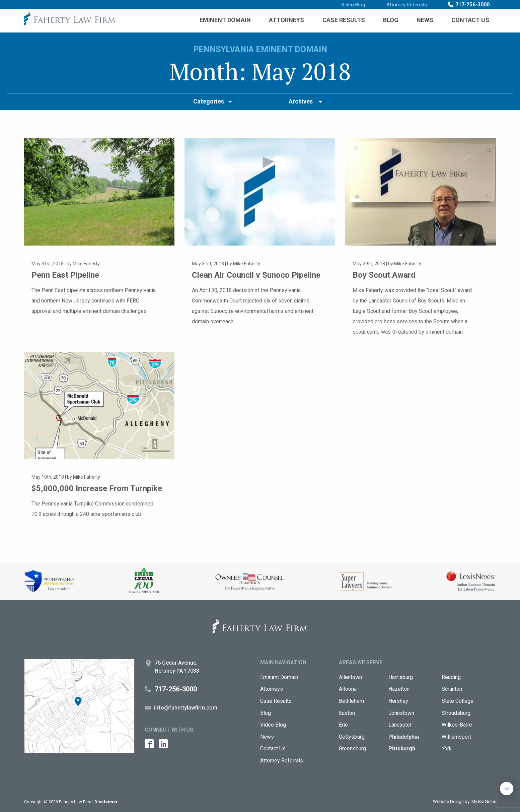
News (425, 20)
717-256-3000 (472, 5)
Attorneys (286, 20)
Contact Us (470, 20)
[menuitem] (225, 20)
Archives (301, 101)
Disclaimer (106, 802)
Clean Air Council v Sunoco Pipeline (259, 275)
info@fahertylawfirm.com (186, 708)
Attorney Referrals (407, 5)
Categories (209, 101)
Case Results (344, 20)
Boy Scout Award (385, 275)
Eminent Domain (225, 20)
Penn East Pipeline (67, 275)
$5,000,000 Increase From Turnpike (98, 488)
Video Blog (353, 5)
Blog (391, 20)
